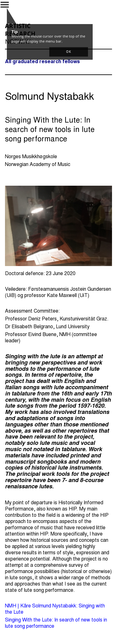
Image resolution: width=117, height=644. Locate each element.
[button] (69, 52)
